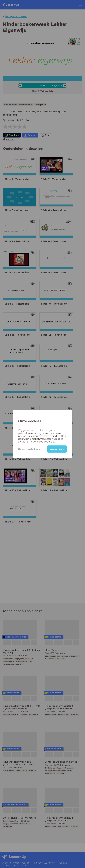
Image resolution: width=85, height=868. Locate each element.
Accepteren (57, 449)
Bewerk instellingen (30, 449)
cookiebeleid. (47, 442)
